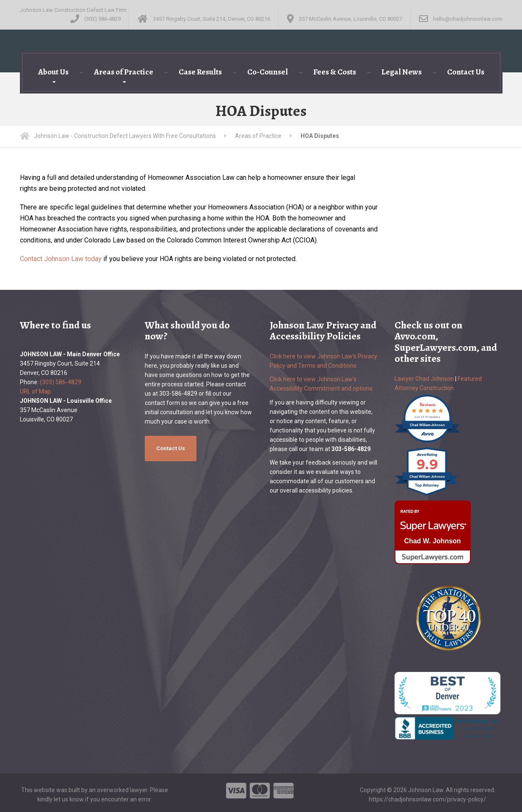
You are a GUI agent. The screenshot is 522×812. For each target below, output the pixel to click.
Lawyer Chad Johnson (424, 379)
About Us (53, 72)
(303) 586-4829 (61, 382)
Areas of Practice (124, 72)
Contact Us (466, 72)
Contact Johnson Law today (61, 259)
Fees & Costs (335, 72)
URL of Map (35, 391)
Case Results (200, 72)
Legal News (402, 72)
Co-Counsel (268, 72)
